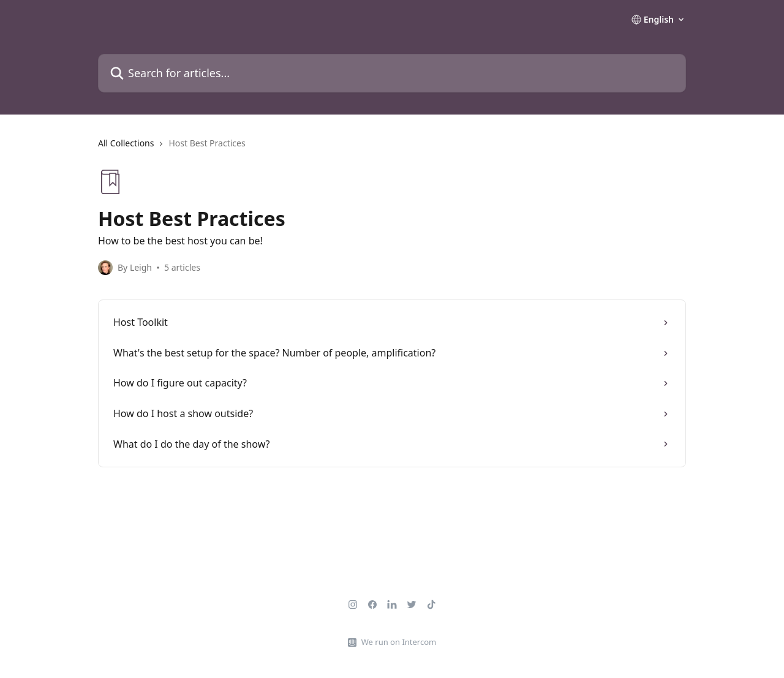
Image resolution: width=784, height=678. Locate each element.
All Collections (126, 143)
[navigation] (392, 148)
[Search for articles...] (392, 73)
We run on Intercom (399, 642)
